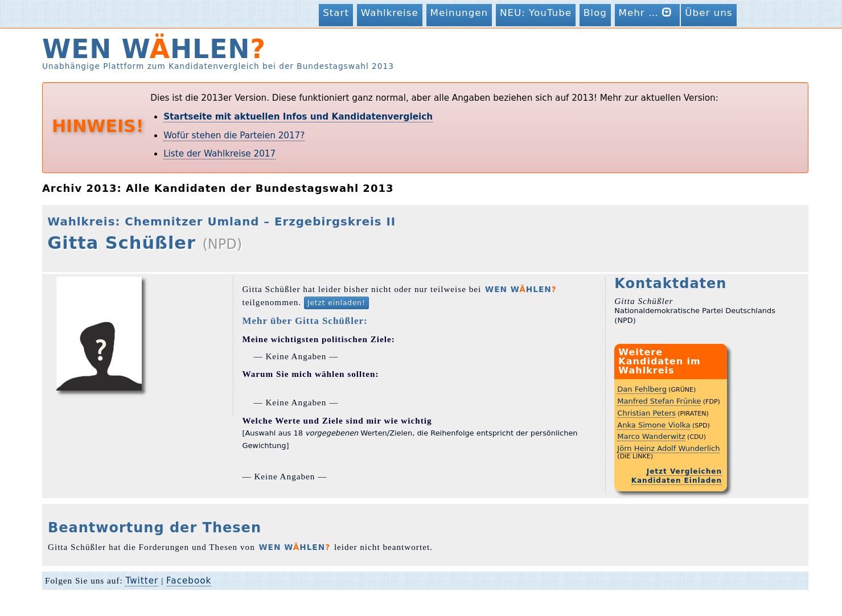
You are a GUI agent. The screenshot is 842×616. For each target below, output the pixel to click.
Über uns (708, 13)
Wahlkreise (390, 13)
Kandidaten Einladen (677, 481)
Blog (595, 13)
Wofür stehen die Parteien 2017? (234, 135)
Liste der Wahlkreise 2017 (219, 154)
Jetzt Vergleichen (684, 471)
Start (336, 13)
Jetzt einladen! (336, 303)
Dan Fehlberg (642, 389)
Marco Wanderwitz (651, 436)
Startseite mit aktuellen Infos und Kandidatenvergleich (298, 117)
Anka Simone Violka (654, 425)
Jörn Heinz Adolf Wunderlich (668, 448)
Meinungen (459, 13)
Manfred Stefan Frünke (659, 401)
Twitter (142, 581)
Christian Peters (646, 413)
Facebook (189, 581)
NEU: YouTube (536, 13)
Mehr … (648, 12)
